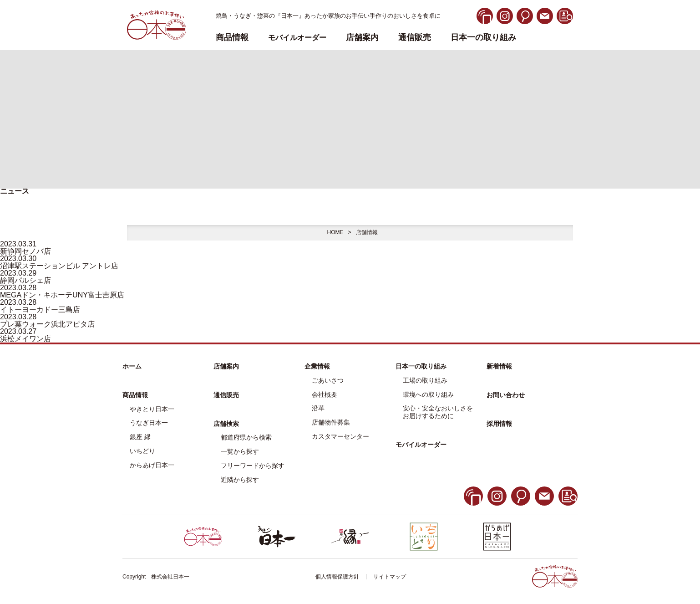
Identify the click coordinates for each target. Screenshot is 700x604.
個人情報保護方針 (337, 577)
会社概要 (325, 394)
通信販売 (415, 38)
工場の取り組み (425, 380)
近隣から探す (240, 480)
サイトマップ (390, 577)
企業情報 (317, 366)
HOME (335, 232)
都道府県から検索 (246, 437)
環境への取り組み (428, 394)
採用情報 (499, 424)
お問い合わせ (506, 395)
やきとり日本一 (152, 409)
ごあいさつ (328, 380)
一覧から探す (240, 451)
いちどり (142, 451)
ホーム (132, 366)
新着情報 (499, 366)
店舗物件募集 (331, 422)
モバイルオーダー (421, 445)
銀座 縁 (140, 437)
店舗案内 (362, 38)
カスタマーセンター (340, 436)
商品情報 (135, 395)
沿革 (318, 408)
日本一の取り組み (483, 38)
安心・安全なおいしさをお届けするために (438, 412)
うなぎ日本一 (149, 423)
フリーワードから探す (253, 466)
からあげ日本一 (152, 465)
